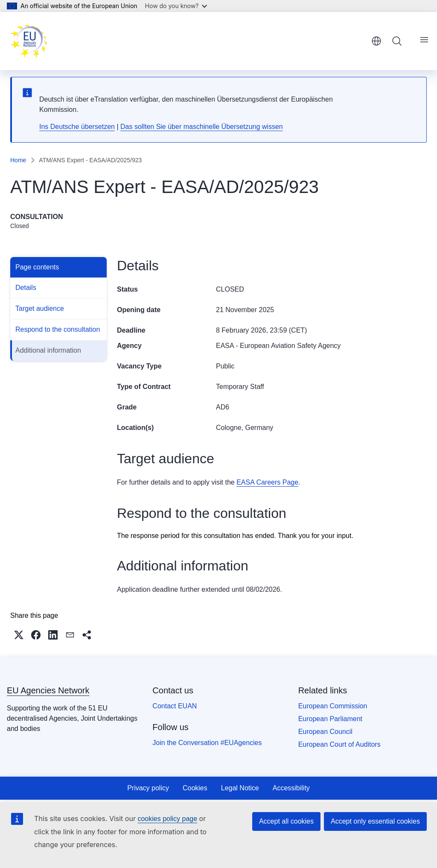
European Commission (333, 706)
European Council (325, 732)
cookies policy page (167, 819)
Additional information (48, 350)
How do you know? (176, 6)
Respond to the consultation (58, 329)
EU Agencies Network (48, 690)
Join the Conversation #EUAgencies (207, 743)
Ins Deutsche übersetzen (77, 127)
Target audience (40, 308)
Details (26, 288)
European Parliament (330, 719)
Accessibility (291, 788)
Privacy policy (148, 788)
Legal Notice (240, 788)
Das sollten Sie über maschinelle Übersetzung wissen (202, 127)
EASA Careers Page (267, 482)
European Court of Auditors (339, 744)
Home (18, 160)
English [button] (376, 41)
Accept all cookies (286, 821)
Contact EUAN (175, 706)
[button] (19, 635)
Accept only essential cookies (375, 821)
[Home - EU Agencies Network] (29, 41)
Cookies (195, 788)
